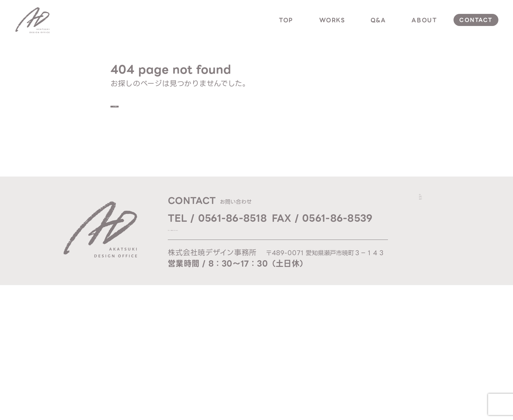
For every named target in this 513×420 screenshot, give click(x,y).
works (332, 20)
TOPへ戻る (146, 109)
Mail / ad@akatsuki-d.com (216, 236)
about (424, 20)
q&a (378, 20)
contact (476, 20)
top (286, 20)
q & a (430, 234)
